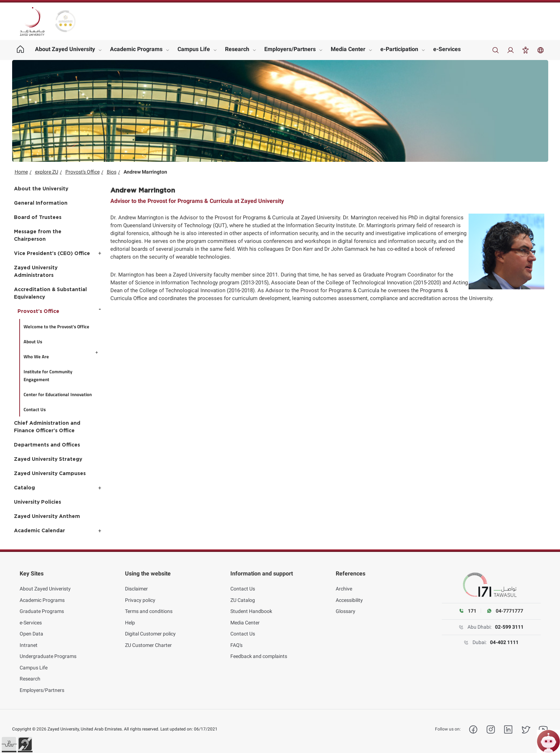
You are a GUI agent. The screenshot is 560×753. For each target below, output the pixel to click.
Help (130, 619)
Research (237, 49)
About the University (41, 189)
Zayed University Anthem (47, 517)
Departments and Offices (47, 445)
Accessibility (349, 596)
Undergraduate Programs (48, 653)
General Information (41, 203)
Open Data (31, 630)
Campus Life (194, 49)
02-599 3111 (509, 627)
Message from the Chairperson (38, 236)
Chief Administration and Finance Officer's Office (47, 427)
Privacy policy (140, 596)
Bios (112, 172)
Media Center (348, 49)
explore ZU (47, 172)
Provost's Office (82, 172)
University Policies (37, 502)
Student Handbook (251, 608)
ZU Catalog (243, 596)
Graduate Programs (42, 608)
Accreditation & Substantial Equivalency (50, 293)
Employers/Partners (290, 49)
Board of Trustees (38, 218)
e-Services (447, 49)
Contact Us (243, 585)
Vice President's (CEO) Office (52, 254)
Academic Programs (136, 49)
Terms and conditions (149, 608)
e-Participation (399, 49)
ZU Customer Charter (148, 641)
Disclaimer (136, 585)
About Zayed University (65, 49)
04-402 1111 (504, 642)
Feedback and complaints (259, 653)
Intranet (29, 641)
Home (21, 172)
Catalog (24, 488)
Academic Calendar (39, 531)
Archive (344, 585)
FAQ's (236, 641)
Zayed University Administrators (36, 272)
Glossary (346, 608)
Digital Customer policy (150, 630)
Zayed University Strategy (48, 459)
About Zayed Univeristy (45, 585)
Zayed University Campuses (50, 474)
